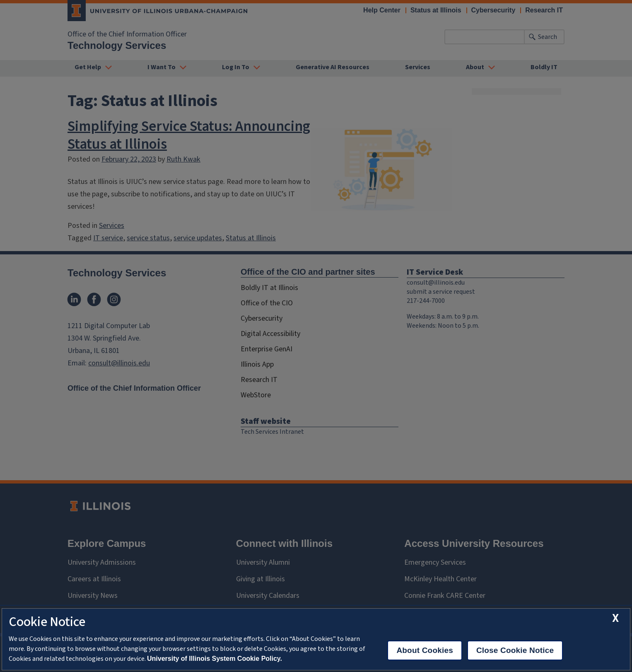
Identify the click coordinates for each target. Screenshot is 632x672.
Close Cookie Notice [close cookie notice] (515, 650)
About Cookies (425, 650)
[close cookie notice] (615, 618)
